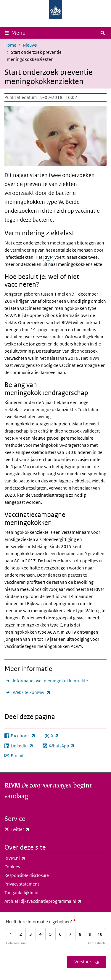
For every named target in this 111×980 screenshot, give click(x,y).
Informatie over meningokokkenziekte (50, 681)
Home (10, 45)
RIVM (48, 257)
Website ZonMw (32, 692)
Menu (18, 33)
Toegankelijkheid (21, 893)
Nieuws (30, 45)
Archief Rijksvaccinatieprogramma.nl (55, 901)
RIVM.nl (28, 858)
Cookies (12, 867)
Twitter (33, 829)
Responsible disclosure (27, 875)
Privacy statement (22, 884)
